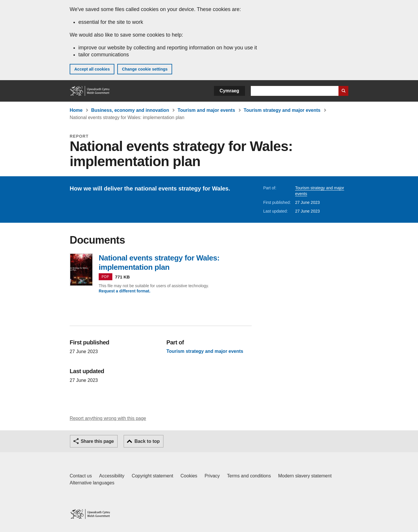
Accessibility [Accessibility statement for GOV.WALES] (112, 476)
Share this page (97, 441)
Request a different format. (125, 291)
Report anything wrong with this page (108, 418)
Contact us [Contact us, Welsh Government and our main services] (81, 476)
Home (76, 110)
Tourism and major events (206, 110)
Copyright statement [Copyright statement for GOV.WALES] (153, 476)
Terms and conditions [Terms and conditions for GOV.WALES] (249, 476)
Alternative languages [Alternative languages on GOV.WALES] (92, 483)
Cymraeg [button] (229, 91)
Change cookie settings (145, 69)
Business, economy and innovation (130, 110)
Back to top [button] (147, 441)
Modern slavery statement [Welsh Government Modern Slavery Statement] (305, 476)
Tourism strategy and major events (282, 110)
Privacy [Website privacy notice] (212, 476)
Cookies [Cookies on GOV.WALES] (189, 476)
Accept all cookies (92, 69)
